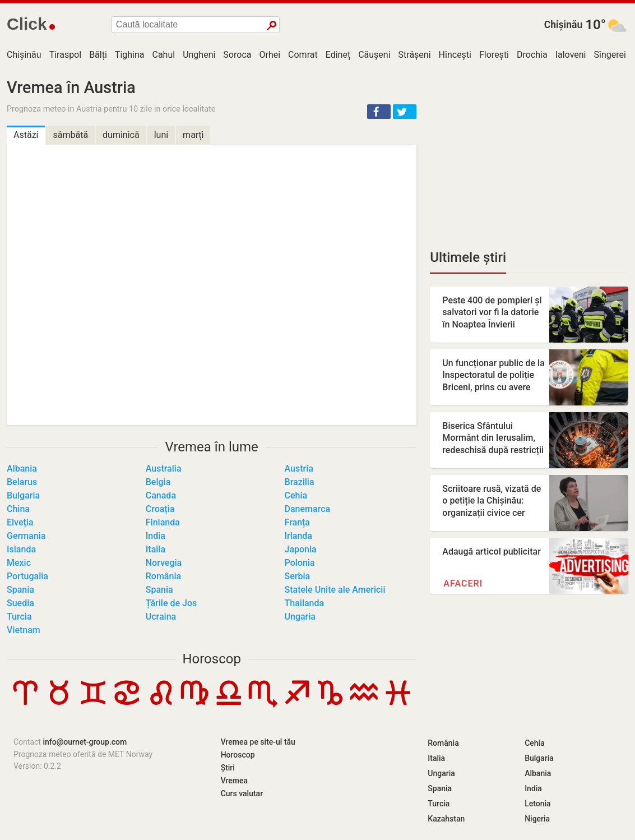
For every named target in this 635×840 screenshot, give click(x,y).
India (156, 536)
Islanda (21, 549)
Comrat (303, 55)
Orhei (270, 55)
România (163, 576)
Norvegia (164, 563)
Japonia (301, 549)
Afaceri (463, 583)
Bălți (98, 55)
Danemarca (308, 509)
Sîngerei (609, 55)
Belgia (158, 482)
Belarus (22, 482)
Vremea (234, 781)
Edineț (338, 55)
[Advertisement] (529, 157)
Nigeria (537, 819)
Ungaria (300, 617)
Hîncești (455, 55)
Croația (160, 509)
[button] (379, 112)
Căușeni (374, 55)
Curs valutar (242, 793)
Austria (299, 469)
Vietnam (24, 630)
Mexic (19, 563)
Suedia (20, 603)
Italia (156, 549)
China (18, 509)
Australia (164, 469)
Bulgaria (23, 495)
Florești (494, 55)
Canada (161, 495)
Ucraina (161, 617)
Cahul (164, 55)
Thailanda (305, 603)
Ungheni (199, 55)
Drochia (532, 55)
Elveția (20, 522)
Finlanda (163, 522)
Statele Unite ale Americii (335, 590)
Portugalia (27, 576)
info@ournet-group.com (85, 742)
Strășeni (415, 55)
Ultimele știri (468, 257)
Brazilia (300, 482)
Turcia (19, 617)
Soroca (237, 55)
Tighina (130, 55)
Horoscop (212, 659)
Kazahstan (446, 819)
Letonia (537, 804)
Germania (26, 536)
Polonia (300, 563)
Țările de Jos (171, 603)
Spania (20, 590)
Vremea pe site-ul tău (258, 742)
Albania (22, 469)
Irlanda (298, 536)
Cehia (296, 495)
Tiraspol (66, 55)
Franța (297, 522)
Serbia (298, 576)
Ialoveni (571, 55)
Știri (228, 768)
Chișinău (564, 25)
